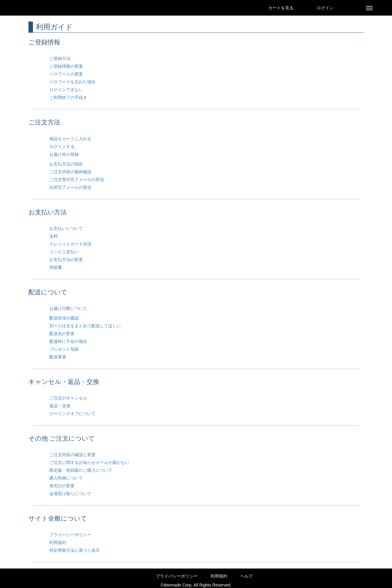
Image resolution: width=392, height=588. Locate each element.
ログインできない (66, 90)
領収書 (56, 267)
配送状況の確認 (64, 318)
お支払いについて (66, 228)
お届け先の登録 (64, 154)
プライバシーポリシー (70, 535)
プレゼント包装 (64, 349)
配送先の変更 (62, 334)
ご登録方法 (60, 58)
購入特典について (66, 478)
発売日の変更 (62, 486)
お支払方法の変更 (66, 260)
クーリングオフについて (72, 414)
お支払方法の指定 (66, 164)
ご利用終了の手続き (68, 97)
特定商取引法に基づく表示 (75, 550)
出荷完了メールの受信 (70, 187)
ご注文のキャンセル (68, 398)
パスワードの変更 (66, 74)
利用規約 (58, 542)
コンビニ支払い (64, 252)
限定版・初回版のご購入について (81, 470)
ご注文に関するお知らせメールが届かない (89, 462)
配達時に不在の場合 (68, 341)
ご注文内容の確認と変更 (72, 455)
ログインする (62, 147)
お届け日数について (68, 308)
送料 (54, 236)
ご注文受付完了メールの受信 (77, 180)
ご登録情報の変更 (66, 66)
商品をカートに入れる (70, 139)
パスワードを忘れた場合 (72, 82)
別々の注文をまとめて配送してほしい (85, 326)
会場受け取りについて (70, 494)
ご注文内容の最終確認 (70, 172)
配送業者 (58, 357)
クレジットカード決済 (70, 244)
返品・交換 (60, 406)
